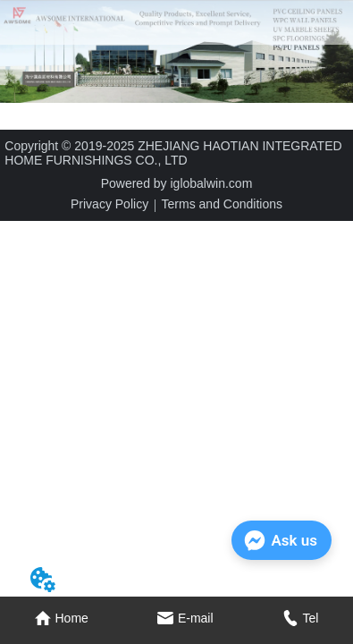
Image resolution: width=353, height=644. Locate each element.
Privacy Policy (109, 204)
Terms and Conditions (222, 204)
